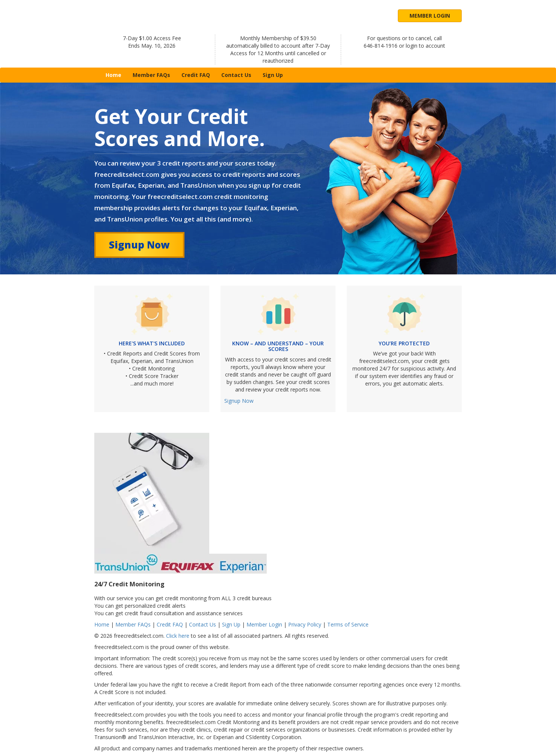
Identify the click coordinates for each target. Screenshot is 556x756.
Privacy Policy (305, 624)
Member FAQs (151, 75)
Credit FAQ (196, 75)
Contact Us (236, 75)
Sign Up (273, 75)
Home (116, 75)
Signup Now (139, 245)
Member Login (430, 16)
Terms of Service (348, 624)
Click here (178, 636)
